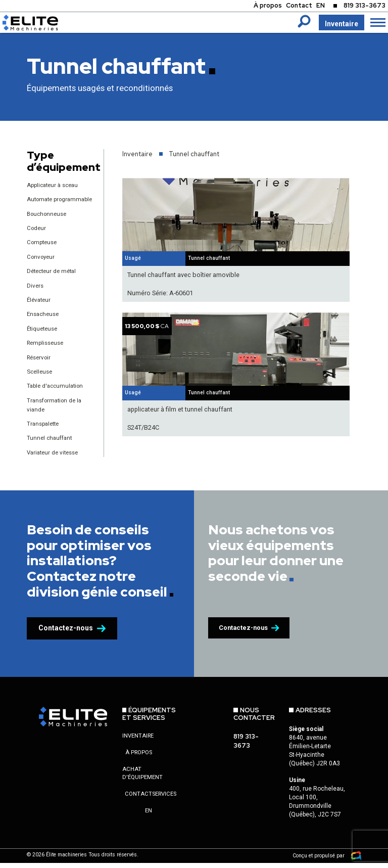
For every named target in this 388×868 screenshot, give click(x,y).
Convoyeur (42, 265)
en (149, 818)
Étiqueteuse (44, 336)
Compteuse (43, 250)
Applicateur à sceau (55, 185)
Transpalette (45, 430)
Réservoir (40, 364)
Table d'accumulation (58, 393)
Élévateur (40, 308)
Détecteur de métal (54, 279)
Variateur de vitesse (55, 459)
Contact (290, 6)
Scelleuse (41, 379)
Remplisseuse (47, 350)
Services (164, 801)
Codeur (37, 236)
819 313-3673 (362, 6)
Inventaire (341, 24)
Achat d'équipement (142, 780)
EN (313, 6)
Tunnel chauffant (51, 445)
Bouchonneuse (49, 222)
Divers (36, 293)
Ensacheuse (44, 322)
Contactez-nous (72, 635)
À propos (255, 6)
